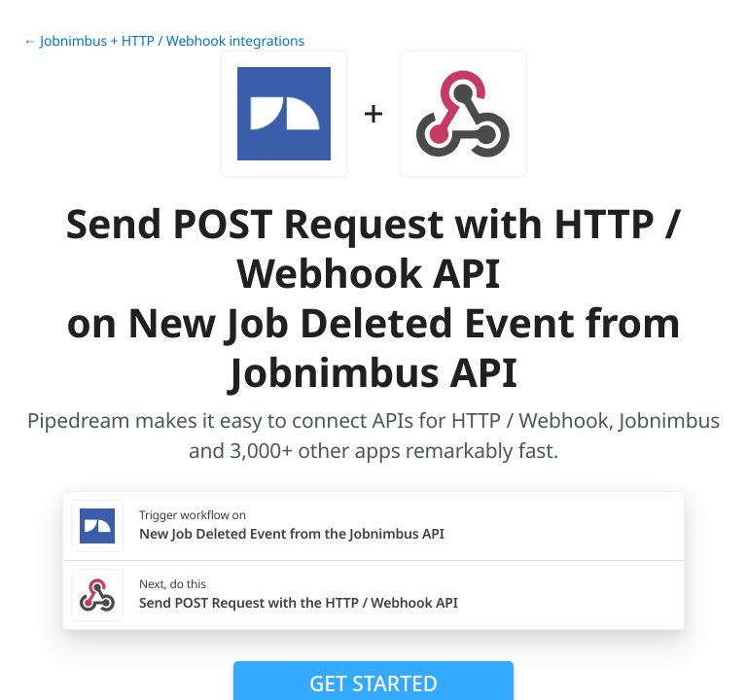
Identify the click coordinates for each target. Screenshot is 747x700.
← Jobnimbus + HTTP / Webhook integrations (164, 41)
